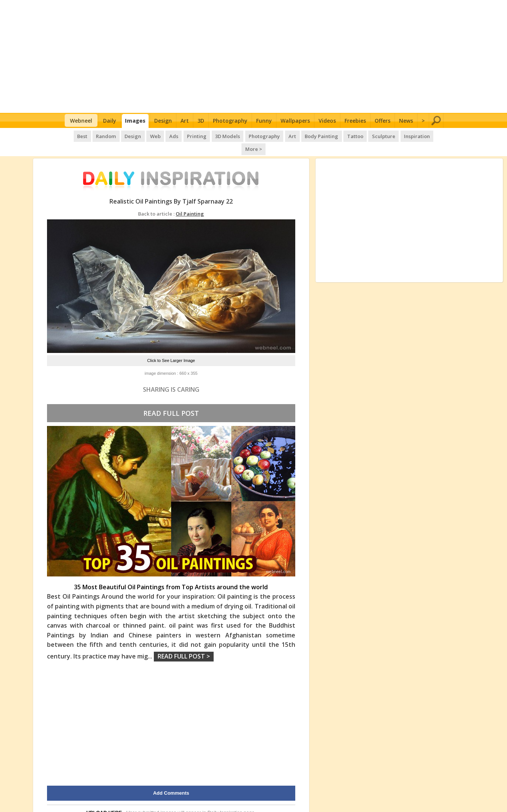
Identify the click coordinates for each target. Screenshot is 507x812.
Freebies (355, 121)
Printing (185, 135)
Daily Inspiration (225, 799)
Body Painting (307, 135)
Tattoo (340, 135)
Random (96, 135)
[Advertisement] (254, 56)
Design (163, 121)
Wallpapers (295, 121)
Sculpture (368, 135)
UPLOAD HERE (104, 799)
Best (73, 135)
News (406, 121)
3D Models (215, 135)
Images (135, 121)
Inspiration (401, 135)
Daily (110, 121)
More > (430, 135)
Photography (230, 121)
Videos (327, 121)
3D (201, 121)
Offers (383, 121)
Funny (264, 121)
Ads (162, 135)
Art (185, 121)
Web (144, 135)
